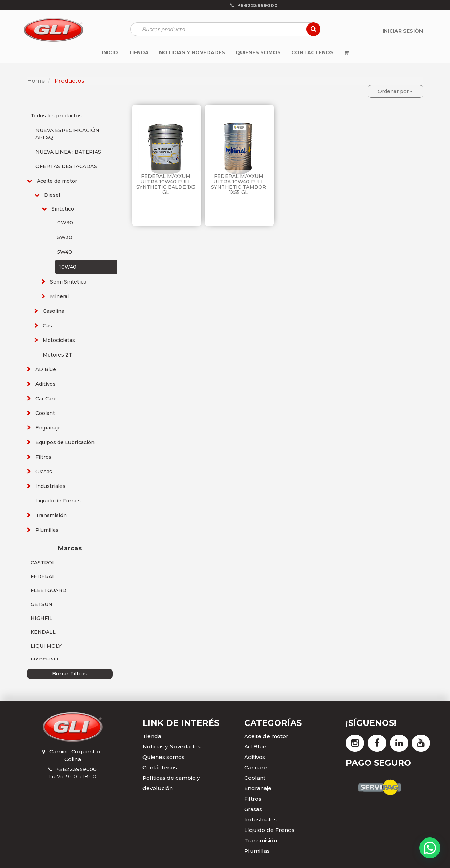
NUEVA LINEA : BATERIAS (68, 152)
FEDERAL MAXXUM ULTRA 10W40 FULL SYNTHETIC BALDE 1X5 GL (166, 184)
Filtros (43, 457)
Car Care (46, 399)
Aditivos (46, 384)
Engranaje (48, 428)
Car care (256, 767)
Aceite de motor (57, 181)
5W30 (65, 237)
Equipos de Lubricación (65, 442)
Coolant (45, 413)
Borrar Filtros (70, 674)
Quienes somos (163, 757)
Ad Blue (255, 747)
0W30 (65, 223)
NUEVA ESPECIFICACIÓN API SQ (67, 134)
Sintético (63, 209)
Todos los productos (56, 116)
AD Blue (46, 369)
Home (36, 81)
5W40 (65, 252)
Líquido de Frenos (58, 501)
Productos (69, 81)
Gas (47, 326)
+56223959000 (76, 769)
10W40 (68, 267)
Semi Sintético (68, 282)
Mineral (59, 296)
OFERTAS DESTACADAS (66, 166)
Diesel (52, 195)
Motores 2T (57, 355)
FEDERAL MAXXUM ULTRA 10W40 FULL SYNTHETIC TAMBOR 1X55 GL (239, 184)
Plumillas (47, 530)
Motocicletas (59, 340)
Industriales (50, 486)
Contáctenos (160, 767)
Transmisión (51, 515)
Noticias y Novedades (171, 747)
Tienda (152, 736)
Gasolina (54, 311)
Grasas (44, 472)
